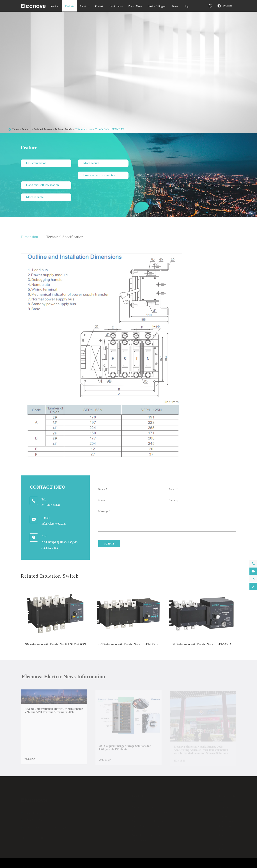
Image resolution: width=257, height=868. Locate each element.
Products (70, 6)
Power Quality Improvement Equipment (152, 812)
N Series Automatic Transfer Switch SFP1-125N (99, 129)
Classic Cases (116, 6)
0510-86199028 (51, 505)
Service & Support (157, 6)
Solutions (55, 6)
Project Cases (135, 6)
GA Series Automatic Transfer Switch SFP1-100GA (202, 644)
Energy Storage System (144, 840)
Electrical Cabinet (141, 816)
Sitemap (213, 866)
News (175, 6)
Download (224, 831)
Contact (99, 6)
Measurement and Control (145, 807)
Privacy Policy (230, 866)
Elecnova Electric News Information (66, 676)
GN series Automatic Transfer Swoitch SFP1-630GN (55, 644)
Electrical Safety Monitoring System (151, 821)
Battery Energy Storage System (148, 835)
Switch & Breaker (43, 129)
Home (15, 129)
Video (222, 840)
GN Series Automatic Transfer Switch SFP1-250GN (128, 644)
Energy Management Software (147, 826)
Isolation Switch (63, 129)
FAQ (222, 835)
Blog (186, 6)
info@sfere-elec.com (54, 524)
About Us (85, 6)
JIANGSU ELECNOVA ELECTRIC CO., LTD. (53, 866)
